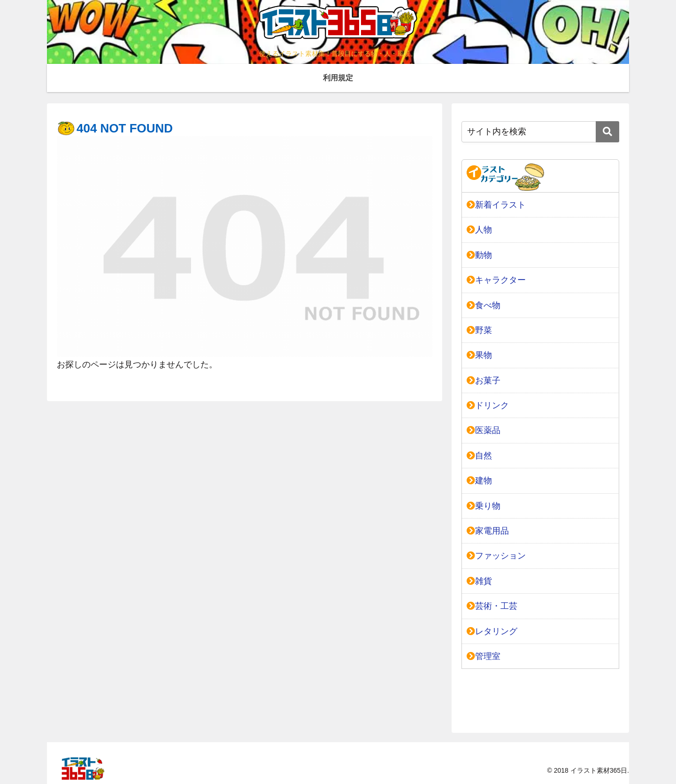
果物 (479, 355)
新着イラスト (496, 205)
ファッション (496, 556)
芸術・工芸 (492, 606)
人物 (479, 230)
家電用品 (488, 531)
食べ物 (484, 305)
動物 (479, 255)
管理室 (484, 656)
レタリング (492, 631)
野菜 (479, 330)
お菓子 (484, 380)
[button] (607, 132)
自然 (479, 456)
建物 (479, 481)
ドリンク (488, 405)
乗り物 (484, 506)
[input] (540, 132)
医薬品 (484, 430)
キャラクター (496, 280)
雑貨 (479, 581)
